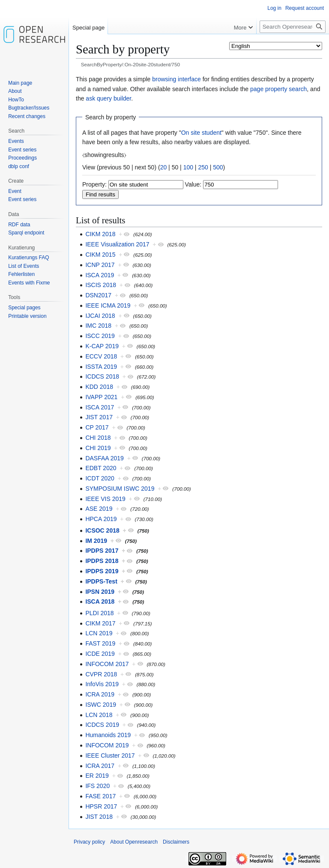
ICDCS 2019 (102, 725)
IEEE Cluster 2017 (110, 755)
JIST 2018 (99, 817)
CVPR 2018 (101, 674)
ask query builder (108, 98)
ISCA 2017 (100, 407)
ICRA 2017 (100, 766)
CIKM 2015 (100, 255)
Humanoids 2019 (108, 735)
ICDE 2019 (100, 654)
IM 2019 (96, 541)
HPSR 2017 (101, 806)
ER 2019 (97, 776)
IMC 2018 (98, 326)
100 (188, 167)
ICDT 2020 (100, 478)
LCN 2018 (99, 715)
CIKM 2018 (100, 234)
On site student (201, 133)
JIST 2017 (99, 417)
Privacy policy (89, 842)
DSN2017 (98, 295)
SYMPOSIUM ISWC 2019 (120, 489)
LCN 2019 (99, 633)
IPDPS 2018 (102, 561)
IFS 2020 (97, 786)
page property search (278, 89)
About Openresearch (134, 842)
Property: (94, 184)
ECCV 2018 (101, 356)
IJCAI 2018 (100, 316)
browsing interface (176, 79)
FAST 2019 (100, 643)
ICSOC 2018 (102, 530)
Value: (193, 184)
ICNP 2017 (100, 265)
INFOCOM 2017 (107, 664)
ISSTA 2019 (101, 367)
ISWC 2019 (101, 705)
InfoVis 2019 (102, 684)
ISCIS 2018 (101, 285)
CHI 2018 (98, 438)
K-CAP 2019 (102, 346)
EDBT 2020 (101, 468)
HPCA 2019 (101, 519)
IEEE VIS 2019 (105, 499)
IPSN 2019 (100, 592)
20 (164, 167)
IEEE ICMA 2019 (108, 305)
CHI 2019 (98, 448)
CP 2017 (97, 427)
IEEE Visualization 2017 (117, 244)
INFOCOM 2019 (107, 745)
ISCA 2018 (100, 601)
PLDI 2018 (99, 613)
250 (203, 167)
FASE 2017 (100, 796)
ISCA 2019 (100, 275)
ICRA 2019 (100, 694)
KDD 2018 (99, 387)
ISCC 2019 (100, 336)
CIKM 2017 (100, 623)
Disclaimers (176, 842)
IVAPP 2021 (101, 397)
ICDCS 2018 (102, 376)
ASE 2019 (99, 509)
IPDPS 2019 (102, 571)
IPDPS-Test (101, 581)
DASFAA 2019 (105, 458)
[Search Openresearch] (293, 27)
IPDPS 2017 (102, 551)
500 (218, 167)
